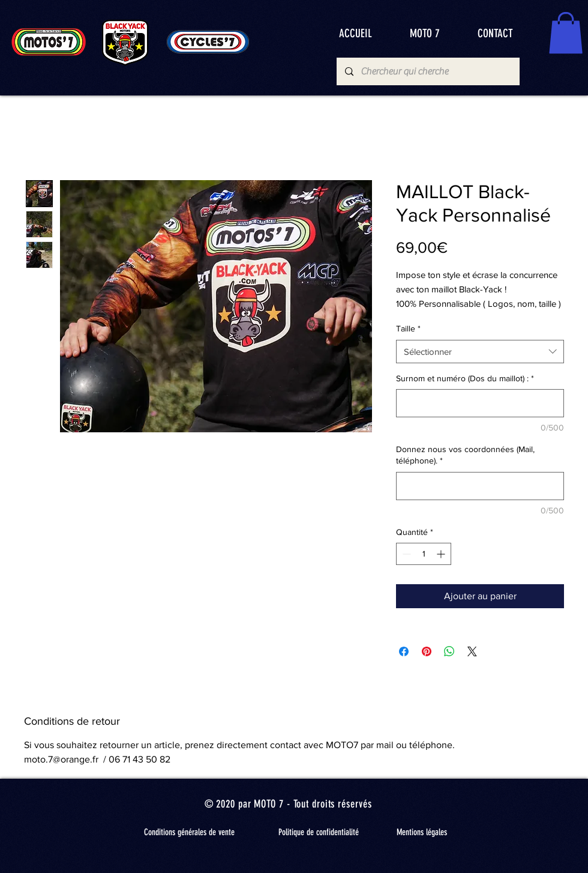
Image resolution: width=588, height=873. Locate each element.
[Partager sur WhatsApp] (449, 651)
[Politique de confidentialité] (319, 832)
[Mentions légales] (422, 832)
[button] (566, 33)
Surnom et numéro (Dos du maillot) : (465, 378)
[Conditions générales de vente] (189, 832)
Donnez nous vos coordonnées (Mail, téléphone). (465, 455)
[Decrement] (405, 554)
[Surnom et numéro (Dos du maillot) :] (480, 403)
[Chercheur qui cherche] (427, 71)
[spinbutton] (424, 554)
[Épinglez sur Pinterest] (427, 651)
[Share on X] (472, 651)
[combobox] (480, 352)
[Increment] (442, 554)
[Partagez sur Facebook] (404, 651)
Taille (408, 328)
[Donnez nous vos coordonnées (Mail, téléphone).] (480, 486)
